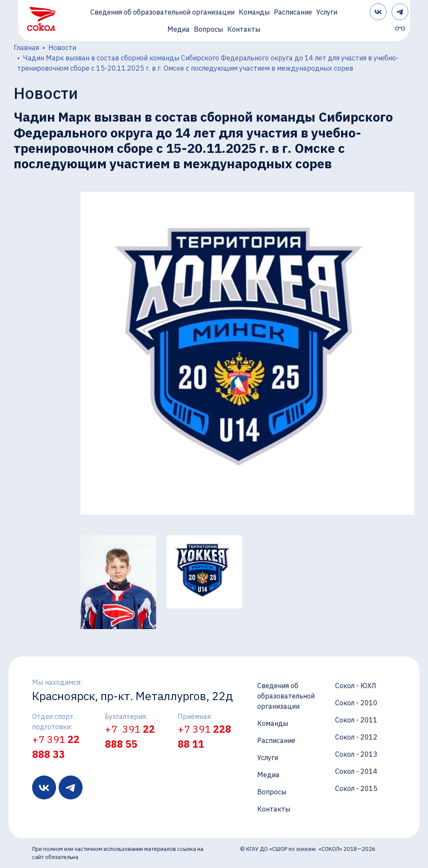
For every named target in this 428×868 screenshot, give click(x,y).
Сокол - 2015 (356, 788)
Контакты (244, 29)
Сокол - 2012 (356, 737)
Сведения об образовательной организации (162, 12)
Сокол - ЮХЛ (356, 686)
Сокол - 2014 (356, 771)
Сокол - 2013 (356, 754)
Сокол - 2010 (356, 703)
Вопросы (208, 29)
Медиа (178, 29)
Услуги (327, 12)
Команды (254, 12)
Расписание (293, 12)
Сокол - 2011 (356, 720)
